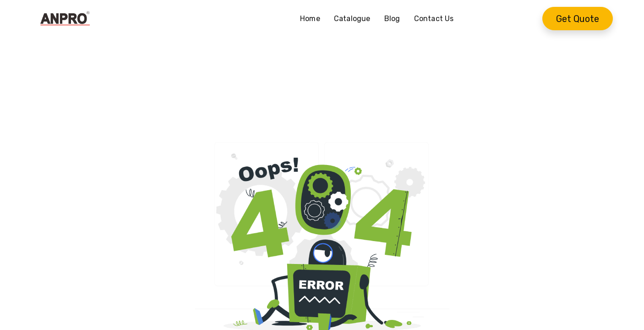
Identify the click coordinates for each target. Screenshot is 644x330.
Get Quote (578, 19)
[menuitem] (314, 19)
